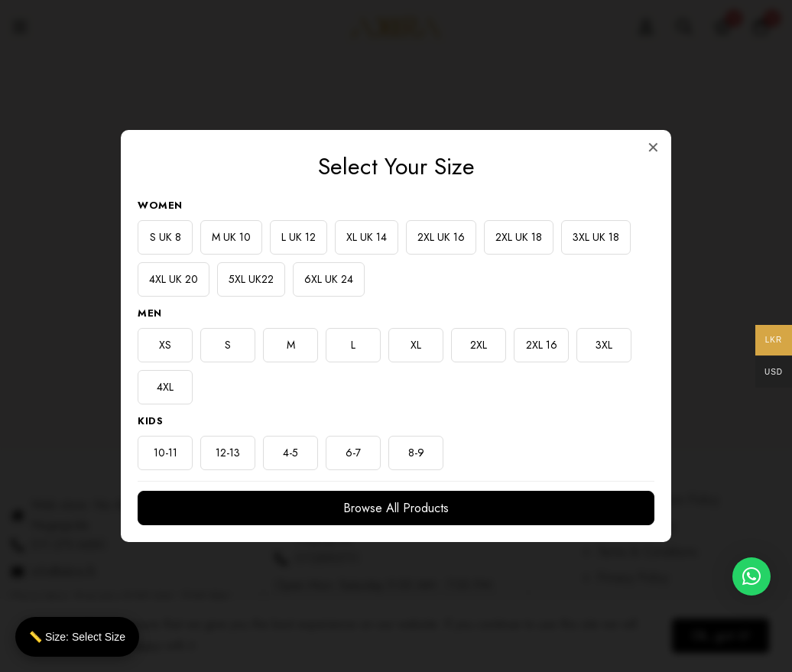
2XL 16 (542, 345)
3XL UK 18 (596, 237)
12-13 (228, 453)
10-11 (166, 453)
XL (416, 345)
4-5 (291, 453)
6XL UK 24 (329, 279)
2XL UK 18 (519, 237)
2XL (479, 345)
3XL (604, 345)
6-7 (353, 453)
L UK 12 (299, 237)
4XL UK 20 (174, 279)
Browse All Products (396, 508)
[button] (751, 576)
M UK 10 (231, 237)
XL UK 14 (367, 237)
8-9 (416, 453)
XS (165, 345)
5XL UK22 (251, 279)
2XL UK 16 (441, 237)
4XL (165, 387)
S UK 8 (166, 237)
